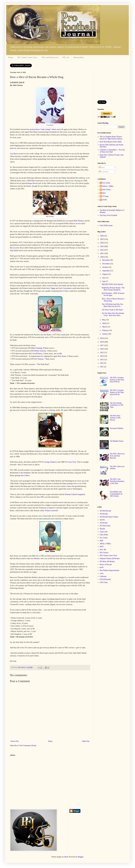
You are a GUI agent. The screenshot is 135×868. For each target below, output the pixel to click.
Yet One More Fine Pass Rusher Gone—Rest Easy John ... (113, 314)
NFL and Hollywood (50, 57)
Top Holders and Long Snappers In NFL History (116, 494)
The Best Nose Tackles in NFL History (115, 418)
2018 (102, 342)
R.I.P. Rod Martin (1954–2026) (111, 142)
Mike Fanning (37, 348)
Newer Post (15, 741)
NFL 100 (103, 550)
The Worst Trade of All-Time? (112, 310)
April (104, 323)
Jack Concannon (65, 288)
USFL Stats (104, 582)
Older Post (86, 741)
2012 (102, 363)
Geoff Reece (37, 353)
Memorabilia (79, 57)
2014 (102, 356)
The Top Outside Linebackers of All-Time (117, 405)
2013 (102, 360)
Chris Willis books (106, 226)
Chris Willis (104, 535)
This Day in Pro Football (108, 215)
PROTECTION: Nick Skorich (112, 284)
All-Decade (104, 514)
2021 (102, 253)
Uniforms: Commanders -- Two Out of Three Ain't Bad (112, 151)
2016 (102, 349)
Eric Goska (106, 183)
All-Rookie (104, 523)
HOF (101, 541)
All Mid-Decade (105, 511)
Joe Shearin (35, 558)
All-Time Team (105, 526)
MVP (102, 547)
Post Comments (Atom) (28, 746)
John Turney (107, 190)
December (106, 260)
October (105, 267)
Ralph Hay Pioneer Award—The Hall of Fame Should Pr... (113, 289)
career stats (104, 532)
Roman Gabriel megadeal (75, 494)
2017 (102, 345)
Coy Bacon (14, 154)
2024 (102, 243)
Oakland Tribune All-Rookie (110, 558)
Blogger (81, 857)
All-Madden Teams (117, 441)
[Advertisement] (111, 84)
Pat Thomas (39, 359)
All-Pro (102, 520)
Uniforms (103, 576)
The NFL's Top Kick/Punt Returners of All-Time (117, 481)
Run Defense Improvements (110, 570)
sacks (102, 573)
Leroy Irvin (72, 462)
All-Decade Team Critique (109, 517)
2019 (102, 338)
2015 (102, 353)
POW (102, 568)
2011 (102, 367)
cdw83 (105, 200)
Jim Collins (25, 475)
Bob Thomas (79, 221)
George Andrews (50, 462)
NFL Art (66, 57)
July (104, 278)
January (105, 334)
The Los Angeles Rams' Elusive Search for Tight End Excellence (111, 138)
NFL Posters (104, 553)
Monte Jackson (40, 351)
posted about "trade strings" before (43, 129)
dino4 (66, 857)
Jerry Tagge (51, 288)
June (104, 281)
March (105, 327)
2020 (102, 257)
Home (11, 57)
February (106, 330)
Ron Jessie (62, 356)
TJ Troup (105, 196)
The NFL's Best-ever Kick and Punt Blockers (117, 456)
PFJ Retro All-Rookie (107, 561)
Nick (104, 193)
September (106, 271)
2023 (102, 246)
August (105, 274)
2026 (102, 236)
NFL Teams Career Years (27, 57)
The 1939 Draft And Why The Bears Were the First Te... (112, 305)
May (104, 320)
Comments (104, 172)
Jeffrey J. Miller (108, 186)
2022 (102, 250)
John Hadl (14, 250)
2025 (102, 239)
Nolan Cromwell (51, 510)
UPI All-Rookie (105, 579)
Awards (102, 529)
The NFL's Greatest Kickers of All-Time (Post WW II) (117, 380)
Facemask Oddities (117, 428)
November (106, 264)
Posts (102, 167)
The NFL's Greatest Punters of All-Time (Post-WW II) (117, 392)
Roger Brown (33, 183)
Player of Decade (106, 565)
